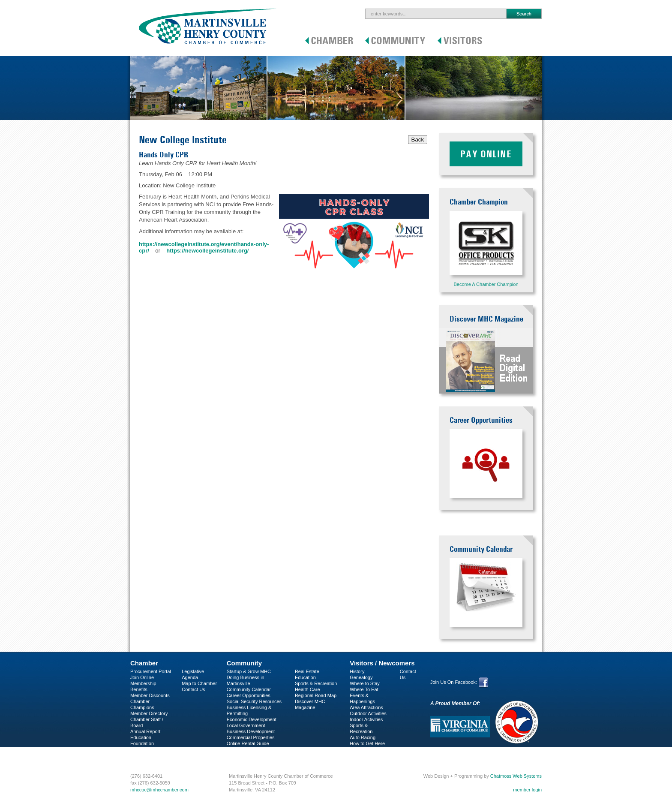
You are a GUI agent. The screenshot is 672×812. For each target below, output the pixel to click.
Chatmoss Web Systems (516, 776)
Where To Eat (364, 689)
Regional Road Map (316, 695)
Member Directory (149, 713)
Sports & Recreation (316, 683)
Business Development (251, 731)
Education (305, 677)
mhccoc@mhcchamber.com (159, 790)
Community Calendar (249, 689)
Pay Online (486, 154)
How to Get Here (367, 743)
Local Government (246, 725)
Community (244, 663)
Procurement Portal (151, 671)
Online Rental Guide (248, 743)
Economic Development (252, 719)
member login (527, 790)
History (357, 671)
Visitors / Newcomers (382, 663)
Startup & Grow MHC (249, 671)
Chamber (144, 663)
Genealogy (361, 677)
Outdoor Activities (368, 713)
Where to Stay (365, 683)
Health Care (307, 689)
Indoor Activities (366, 719)
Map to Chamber (199, 683)
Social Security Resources (254, 701)
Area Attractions (366, 707)
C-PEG (138, 749)
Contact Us (193, 689)
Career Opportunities (249, 695)
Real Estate (307, 671)
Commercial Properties (251, 737)
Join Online (142, 677)
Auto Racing (363, 737)
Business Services (150, 755)
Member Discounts (150, 695)
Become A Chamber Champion (486, 284)
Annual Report (145, 731)
